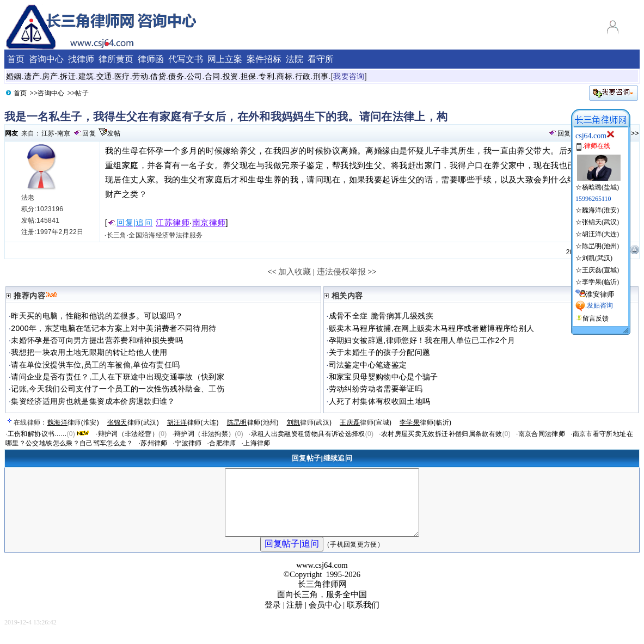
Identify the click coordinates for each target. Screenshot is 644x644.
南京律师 (209, 223)
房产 (50, 76)
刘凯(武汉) (597, 258)
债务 (176, 76)
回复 (89, 133)
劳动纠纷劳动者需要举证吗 (376, 389)
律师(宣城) (366, 422)
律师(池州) (253, 422)
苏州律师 (154, 443)
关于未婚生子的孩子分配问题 (380, 352)
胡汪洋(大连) (600, 234)
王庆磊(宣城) (600, 270)
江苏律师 (173, 223)
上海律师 (257, 443)
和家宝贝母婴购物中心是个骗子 (384, 377)
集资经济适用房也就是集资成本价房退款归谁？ (93, 401)
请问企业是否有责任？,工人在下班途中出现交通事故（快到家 (118, 377)
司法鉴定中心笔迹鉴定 (368, 365)
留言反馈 (596, 318)
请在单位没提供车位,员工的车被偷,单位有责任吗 (95, 365)
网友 (12, 133)
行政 (303, 76)
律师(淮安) (73, 422)
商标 (284, 76)
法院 (295, 59)
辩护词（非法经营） (128, 434)
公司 (195, 76)
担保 (249, 76)
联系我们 (363, 618)
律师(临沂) (425, 422)
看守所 (321, 59)
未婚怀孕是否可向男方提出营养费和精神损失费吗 (97, 340)
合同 (213, 76)
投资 (231, 76)
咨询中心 (51, 93)
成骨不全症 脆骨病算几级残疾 (381, 316)
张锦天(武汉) (600, 222)
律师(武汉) (133, 422)
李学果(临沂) (600, 282)
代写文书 (186, 59)
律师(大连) (193, 422)
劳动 (140, 76)
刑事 (321, 76)
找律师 (81, 59)
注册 (295, 618)
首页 (20, 93)
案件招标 (264, 59)
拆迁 (68, 76)
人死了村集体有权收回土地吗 (380, 401)
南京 (64, 133)
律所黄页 (116, 59)
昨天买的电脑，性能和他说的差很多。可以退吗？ (97, 316)
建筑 (86, 76)
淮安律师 (600, 294)
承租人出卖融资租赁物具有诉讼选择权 (308, 434)
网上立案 (225, 59)
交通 (104, 76)
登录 (273, 618)
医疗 (122, 76)
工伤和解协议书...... (37, 434)
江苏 (48, 133)
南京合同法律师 (542, 434)
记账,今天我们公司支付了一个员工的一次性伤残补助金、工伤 (118, 389)
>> (635, 133)
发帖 (114, 133)
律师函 (151, 59)
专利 (266, 76)
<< (272, 272)
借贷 (158, 76)
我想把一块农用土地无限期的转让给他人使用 (89, 352)
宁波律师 (188, 443)
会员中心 (325, 618)
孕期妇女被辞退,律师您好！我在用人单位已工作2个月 (422, 340)
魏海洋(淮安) (600, 210)
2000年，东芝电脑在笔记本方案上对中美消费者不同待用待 (114, 328)
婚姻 (14, 76)
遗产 (32, 76)
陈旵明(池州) (600, 246)
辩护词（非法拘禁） (204, 434)
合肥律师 (222, 443)
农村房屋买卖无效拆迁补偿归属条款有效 (441, 434)
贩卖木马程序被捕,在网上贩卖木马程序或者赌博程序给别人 (432, 328)
